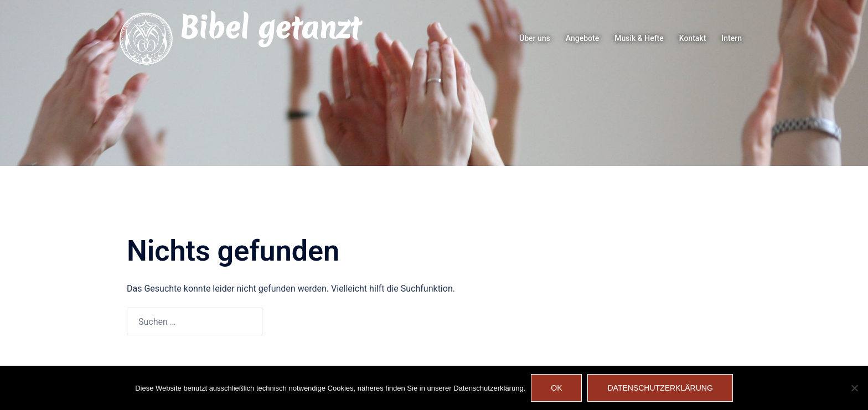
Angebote (582, 38)
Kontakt (693, 38)
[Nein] (854, 388)
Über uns (535, 38)
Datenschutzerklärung (660, 388)
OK (556, 388)
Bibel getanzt (270, 28)
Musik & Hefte (639, 38)
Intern (732, 38)
